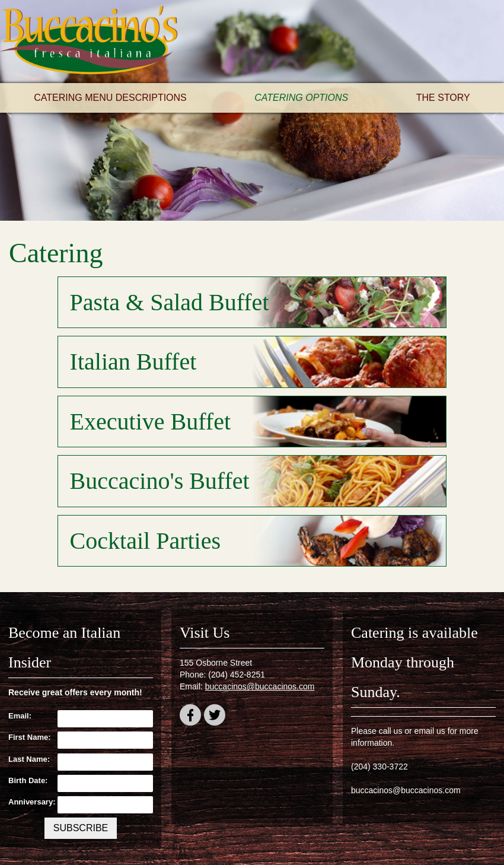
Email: (20, 716)
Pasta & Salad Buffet (170, 302)
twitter (215, 717)
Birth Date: (28, 780)
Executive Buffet (150, 422)
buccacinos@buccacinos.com (260, 686)
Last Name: (29, 759)
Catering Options (301, 98)
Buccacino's (89, 42)
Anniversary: (30, 802)
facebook (190, 717)
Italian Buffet (133, 362)
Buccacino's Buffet (160, 481)
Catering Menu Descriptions (110, 98)
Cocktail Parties (145, 541)
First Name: (30, 737)
